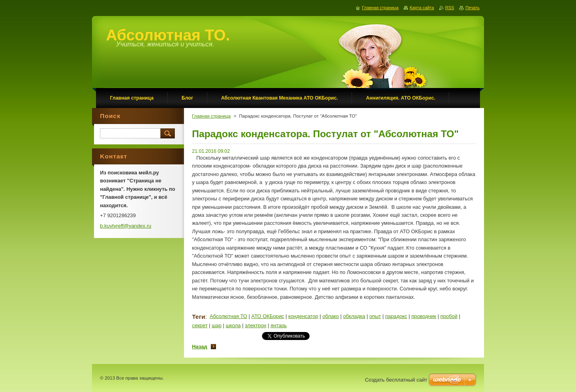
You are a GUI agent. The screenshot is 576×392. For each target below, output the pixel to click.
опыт (375, 316)
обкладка (354, 316)
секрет (200, 325)
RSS (450, 8)
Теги (199, 317)
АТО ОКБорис (268, 316)
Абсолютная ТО (228, 316)
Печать (472, 8)
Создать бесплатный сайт (396, 380)
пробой (449, 316)
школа (233, 325)
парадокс (396, 316)
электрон (256, 325)
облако (331, 316)
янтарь (279, 325)
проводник (424, 316)
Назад (200, 347)
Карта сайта (422, 8)
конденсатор (303, 316)
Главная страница (211, 116)
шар (217, 325)
